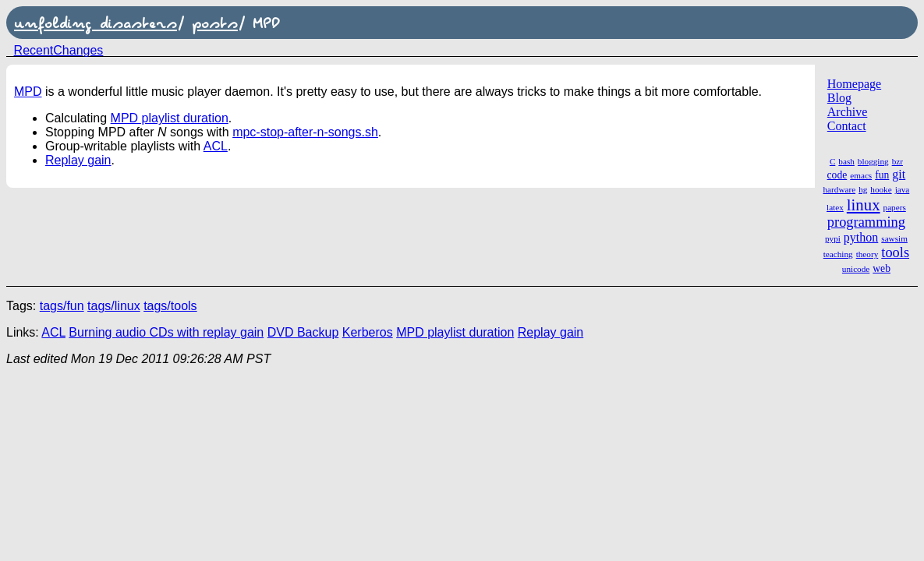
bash (846, 161)
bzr (897, 161)
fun (882, 175)
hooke (881, 189)
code (837, 175)
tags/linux (114, 306)
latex (835, 207)
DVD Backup (303, 332)
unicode (856, 269)
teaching (838, 254)
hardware (840, 189)
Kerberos (368, 332)
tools (895, 252)
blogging (873, 161)
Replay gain (78, 160)
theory (867, 254)
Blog (839, 98)
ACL (216, 146)
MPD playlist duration (170, 118)
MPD (28, 92)
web (882, 268)
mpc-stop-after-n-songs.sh (305, 132)
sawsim (894, 238)
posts (215, 23)
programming (866, 222)
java (903, 189)
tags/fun (62, 306)
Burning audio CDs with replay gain (166, 332)
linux (864, 205)
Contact (847, 126)
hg (863, 189)
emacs (861, 175)
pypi (833, 238)
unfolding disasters (96, 23)
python (861, 237)
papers (895, 207)
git (899, 174)
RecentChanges (59, 50)
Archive (848, 112)
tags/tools (170, 306)
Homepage (854, 84)
